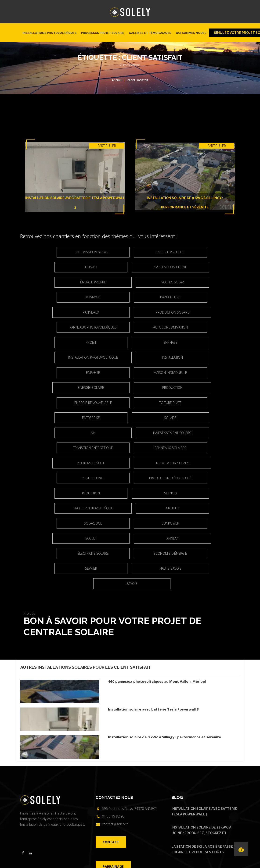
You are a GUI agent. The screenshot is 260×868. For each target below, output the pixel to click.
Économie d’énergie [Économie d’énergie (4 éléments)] (132, 493)
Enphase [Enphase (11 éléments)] (94, 327)
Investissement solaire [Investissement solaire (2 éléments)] (60, 403)
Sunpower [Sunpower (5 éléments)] (204, 463)
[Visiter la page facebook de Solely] (23, 778)
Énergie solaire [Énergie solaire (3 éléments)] (94, 357)
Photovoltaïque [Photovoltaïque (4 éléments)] (94, 418)
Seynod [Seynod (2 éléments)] (94, 448)
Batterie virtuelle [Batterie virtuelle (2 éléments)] (132, 252)
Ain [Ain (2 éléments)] (170, 388)
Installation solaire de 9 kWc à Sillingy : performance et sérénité (164, 662)
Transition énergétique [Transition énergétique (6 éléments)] (132, 403)
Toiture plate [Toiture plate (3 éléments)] (132, 373)
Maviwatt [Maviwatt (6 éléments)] (132, 282)
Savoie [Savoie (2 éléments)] (170, 508)
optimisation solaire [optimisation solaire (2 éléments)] (60, 252)
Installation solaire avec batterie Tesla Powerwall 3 (153, 634)
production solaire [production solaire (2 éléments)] (170, 297)
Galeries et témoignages (150, 33)
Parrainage (159, 831)
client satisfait (132, 592)
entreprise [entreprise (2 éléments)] (204, 373)
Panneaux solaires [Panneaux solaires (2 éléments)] (204, 403)
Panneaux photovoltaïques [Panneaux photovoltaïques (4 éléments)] (60, 312)
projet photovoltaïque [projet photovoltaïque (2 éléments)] (170, 448)
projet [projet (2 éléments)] (204, 312)
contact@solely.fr (115, 748)
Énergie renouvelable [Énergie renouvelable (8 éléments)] (60, 373)
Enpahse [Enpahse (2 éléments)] (132, 342)
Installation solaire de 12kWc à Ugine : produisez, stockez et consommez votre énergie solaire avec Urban (204, 755)
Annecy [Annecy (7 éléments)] (170, 478)
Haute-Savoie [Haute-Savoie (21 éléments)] (94, 508)
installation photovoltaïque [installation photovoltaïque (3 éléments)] (170, 327)
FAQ (146, 831)
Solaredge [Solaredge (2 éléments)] (132, 463)
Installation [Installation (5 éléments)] (60, 342)
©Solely (128, 839)
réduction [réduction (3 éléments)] (204, 433)
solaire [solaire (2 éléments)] (94, 388)
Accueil (117, 80)
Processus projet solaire (103, 33)
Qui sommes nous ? (191, 33)
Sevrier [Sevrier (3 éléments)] (204, 493)
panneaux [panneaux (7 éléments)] (94, 297)
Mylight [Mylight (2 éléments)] (60, 463)
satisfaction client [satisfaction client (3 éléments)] (94, 267)
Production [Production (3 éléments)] (170, 357)
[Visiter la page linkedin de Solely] (30, 778)
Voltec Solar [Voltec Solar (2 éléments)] (60, 282)
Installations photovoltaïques (49, 33)
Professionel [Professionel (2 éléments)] (60, 433)
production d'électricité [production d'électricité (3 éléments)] (132, 433)
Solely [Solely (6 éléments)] (94, 478)
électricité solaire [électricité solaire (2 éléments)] (60, 493)
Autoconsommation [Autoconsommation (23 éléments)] (132, 312)
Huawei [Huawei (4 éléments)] (204, 252)
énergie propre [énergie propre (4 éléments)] (170, 267)
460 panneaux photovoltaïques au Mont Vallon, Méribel (157, 606)
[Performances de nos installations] (241, 849)
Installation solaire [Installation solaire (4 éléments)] (170, 418)
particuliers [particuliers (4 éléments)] (204, 282)
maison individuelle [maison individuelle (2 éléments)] (204, 342)
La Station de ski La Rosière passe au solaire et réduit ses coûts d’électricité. (205, 775)
